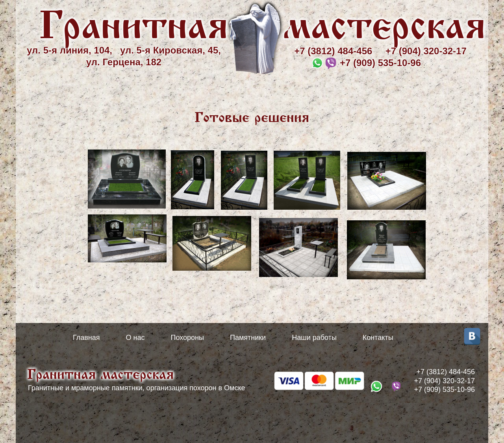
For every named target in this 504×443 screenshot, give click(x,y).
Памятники (248, 338)
